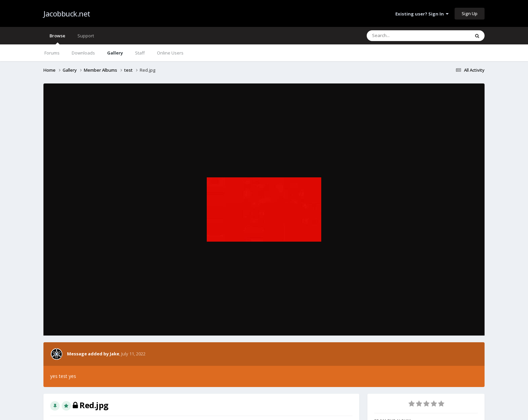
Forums (52, 53)
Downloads (83, 53)
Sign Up (470, 13)
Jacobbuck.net (67, 13)
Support (86, 36)
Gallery (115, 53)
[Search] (401, 36)
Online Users (170, 53)
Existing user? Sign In (422, 14)
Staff (140, 53)
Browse (57, 39)
